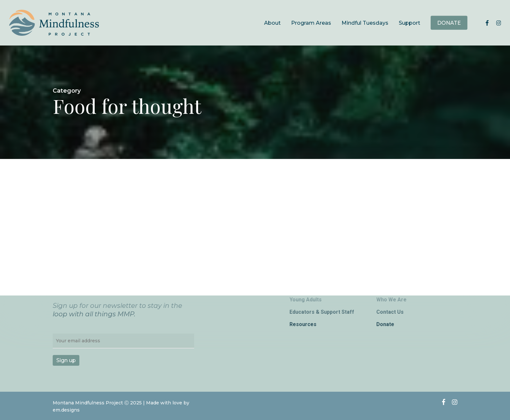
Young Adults (306, 300)
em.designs (66, 410)
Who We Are (391, 300)
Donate (385, 324)
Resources (303, 324)
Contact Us (390, 312)
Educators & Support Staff (322, 312)
